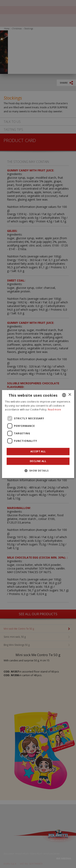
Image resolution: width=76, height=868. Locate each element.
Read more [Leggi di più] (55, 410)
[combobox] (64, 395)
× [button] (70, 395)
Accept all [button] (38, 451)
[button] (38, 471)
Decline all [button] (38, 461)
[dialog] (38, 434)
